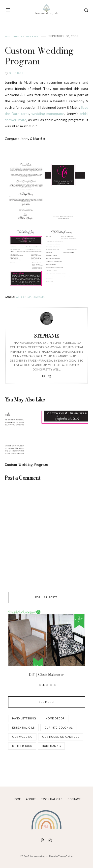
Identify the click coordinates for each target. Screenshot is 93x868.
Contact (74, 799)
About (31, 799)
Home (17, 799)
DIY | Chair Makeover (46, 675)
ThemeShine (65, 856)
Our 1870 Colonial (58, 728)
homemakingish (39, 856)
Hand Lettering (24, 719)
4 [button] (51, 685)
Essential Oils (23, 728)
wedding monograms (48, 114)
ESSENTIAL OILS (52, 799)
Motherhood (22, 746)
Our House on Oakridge (61, 737)
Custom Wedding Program (26, 465)
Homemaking (51, 746)
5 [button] (55, 685)
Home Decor (55, 719)
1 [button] (40, 685)
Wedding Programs (21, 36)
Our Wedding (22, 737)
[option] (47, 645)
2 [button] (43, 685)
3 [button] (47, 685)
